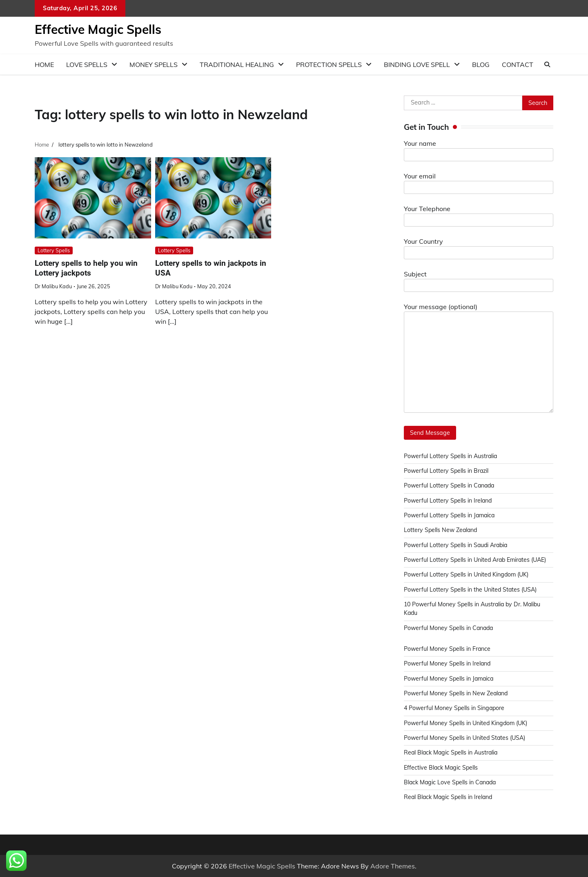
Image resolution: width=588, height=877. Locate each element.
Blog (481, 65)
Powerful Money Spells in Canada (449, 628)
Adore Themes (393, 866)
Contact (518, 65)
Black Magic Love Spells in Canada (451, 782)
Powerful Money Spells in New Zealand (457, 693)
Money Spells (154, 65)
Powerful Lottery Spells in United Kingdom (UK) (467, 574)
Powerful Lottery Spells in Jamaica (450, 515)
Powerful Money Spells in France (448, 649)
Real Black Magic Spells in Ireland (449, 797)
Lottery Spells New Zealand (441, 530)
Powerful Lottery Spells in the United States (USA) (471, 590)
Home (44, 65)
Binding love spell (417, 65)
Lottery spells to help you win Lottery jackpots (86, 268)
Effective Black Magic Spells (441, 768)
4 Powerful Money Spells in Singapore (455, 708)
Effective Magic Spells (98, 29)
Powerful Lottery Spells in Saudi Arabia (457, 545)
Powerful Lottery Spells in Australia (451, 456)
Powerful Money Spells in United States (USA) (465, 738)
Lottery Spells (54, 250)
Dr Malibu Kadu (53, 286)
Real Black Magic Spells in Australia (452, 752)
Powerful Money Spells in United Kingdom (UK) (467, 723)
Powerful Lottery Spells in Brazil (447, 471)
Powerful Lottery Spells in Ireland (448, 501)
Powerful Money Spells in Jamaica (450, 679)
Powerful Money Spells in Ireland (448, 663)
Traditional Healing (237, 65)
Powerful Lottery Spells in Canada (450, 485)
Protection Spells (329, 65)
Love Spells (87, 65)
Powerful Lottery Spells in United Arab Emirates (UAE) (477, 560)
